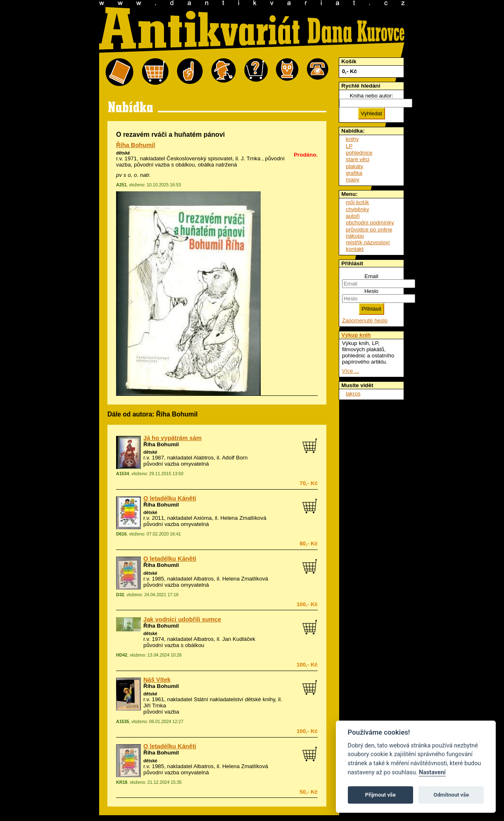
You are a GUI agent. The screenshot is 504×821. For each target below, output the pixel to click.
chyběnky (357, 209)
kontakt (355, 249)
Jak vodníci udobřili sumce (182, 619)
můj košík (357, 202)
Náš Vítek (157, 680)
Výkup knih (356, 335)
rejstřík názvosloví (368, 242)
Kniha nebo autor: (371, 96)
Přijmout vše (380, 795)
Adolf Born (235, 458)
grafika (354, 173)
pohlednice (359, 153)
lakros (353, 394)
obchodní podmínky (370, 223)
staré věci (358, 159)
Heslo (371, 291)
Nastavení (432, 772)
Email (371, 276)
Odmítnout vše (451, 795)
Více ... (351, 371)
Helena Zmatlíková (243, 518)
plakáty (354, 166)
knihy (352, 139)
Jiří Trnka (155, 706)
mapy (353, 180)
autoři (353, 216)
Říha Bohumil (136, 145)
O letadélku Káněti (170, 498)
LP (349, 146)
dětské (123, 153)
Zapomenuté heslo (365, 320)
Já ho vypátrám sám (172, 438)
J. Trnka (251, 158)
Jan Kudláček (239, 639)
